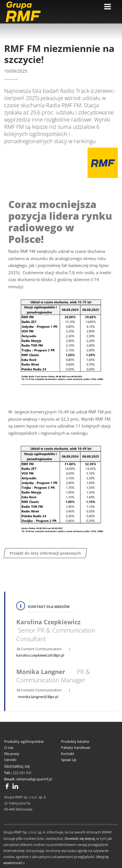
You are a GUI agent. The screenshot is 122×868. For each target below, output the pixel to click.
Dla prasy (12, 754)
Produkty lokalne (75, 741)
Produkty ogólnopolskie (24, 741)
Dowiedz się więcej (80, 838)
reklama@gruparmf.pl (34, 779)
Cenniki (10, 760)
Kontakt (68, 754)
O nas (9, 748)
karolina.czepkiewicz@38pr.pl (40, 655)
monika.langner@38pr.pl (38, 697)
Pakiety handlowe (76, 748)
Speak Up (69, 760)
